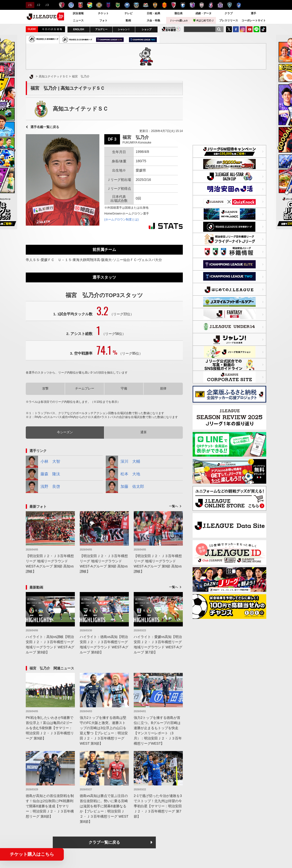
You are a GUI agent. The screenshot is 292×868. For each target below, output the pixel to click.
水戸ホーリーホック (71, 5)
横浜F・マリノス (146, 5)
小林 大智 (43, 462)
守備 (124, 388)
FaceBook (236, 29)
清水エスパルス (155, 5)
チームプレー (85, 388)
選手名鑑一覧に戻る (45, 127)
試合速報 (78, 13)
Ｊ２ (38, 5)
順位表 (179, 13)
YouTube (250, 29)
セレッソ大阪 (192, 5)
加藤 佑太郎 (125, 487)
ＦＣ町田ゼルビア (127, 5)
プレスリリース (229, 20)
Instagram (243, 29)
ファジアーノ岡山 (211, 5)
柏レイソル (99, 5)
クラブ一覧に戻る (104, 842)
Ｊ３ (46, 5)
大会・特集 (153, 20)
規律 (163, 388)
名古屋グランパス (164, 5)
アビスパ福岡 (230, 5)
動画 (128, 20)
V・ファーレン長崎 (239, 5)
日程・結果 (153, 13)
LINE (256, 29)
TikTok (263, 29)
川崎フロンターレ (136, 5)
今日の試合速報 (52, 29)
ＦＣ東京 (108, 5)
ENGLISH (79, 29)
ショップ (146, 29)
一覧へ (173, 506)
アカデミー (101, 29)
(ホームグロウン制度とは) (121, 219)
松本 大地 (123, 474)
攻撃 (45, 388)
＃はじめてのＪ (204, 20)
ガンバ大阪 (183, 5)
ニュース (78, 20)
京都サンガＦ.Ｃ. (174, 5)
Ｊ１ (29, 5)
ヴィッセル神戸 (202, 5)
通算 (144, 432)
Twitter (229, 29)
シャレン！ (124, 29)
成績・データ (203, 13)
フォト (103, 20)
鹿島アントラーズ (62, 5)
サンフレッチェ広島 (220, 5)
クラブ (229, 13)
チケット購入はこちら (32, 854)
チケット (103, 13)
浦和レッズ (80, 5)
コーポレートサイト (254, 20)
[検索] (219, 29)
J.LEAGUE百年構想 (171, 29)
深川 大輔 (123, 462)
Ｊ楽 (178, 20)
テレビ (128, 13)
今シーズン (65, 432)
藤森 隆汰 (43, 474)
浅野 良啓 (43, 487)
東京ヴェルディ (118, 5)
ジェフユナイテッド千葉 (90, 5)
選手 (253, 13)
